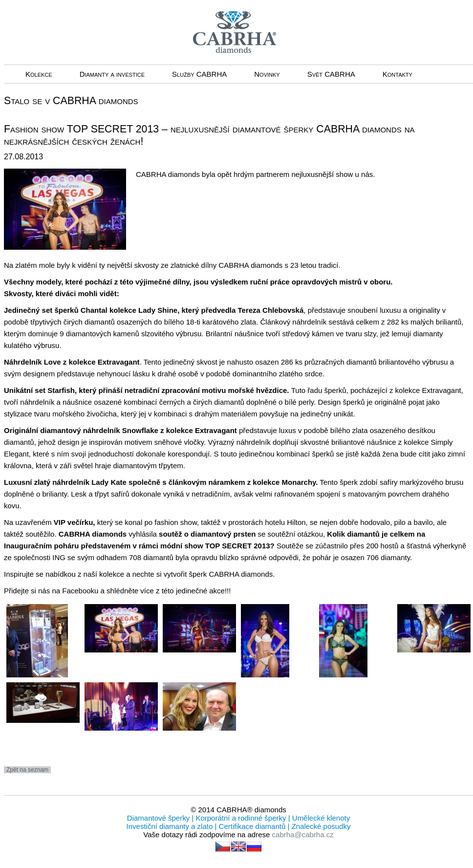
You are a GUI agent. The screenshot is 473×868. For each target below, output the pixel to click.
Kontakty (398, 74)
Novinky (267, 74)
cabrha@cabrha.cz (303, 835)
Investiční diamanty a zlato (171, 826)
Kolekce (39, 74)
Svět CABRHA (331, 74)
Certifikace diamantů (252, 826)
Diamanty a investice (112, 74)
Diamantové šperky (160, 818)
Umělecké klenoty (320, 818)
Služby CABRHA (199, 74)
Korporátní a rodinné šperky (240, 818)
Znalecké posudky (320, 826)
